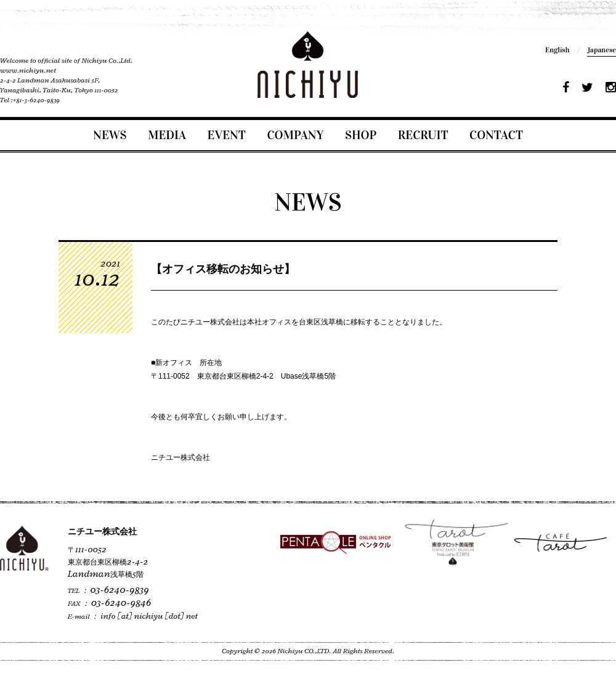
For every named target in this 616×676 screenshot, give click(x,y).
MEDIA (167, 135)
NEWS (110, 135)
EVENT (227, 135)
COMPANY (295, 135)
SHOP (361, 135)
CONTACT (496, 135)
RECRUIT (423, 135)
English (557, 50)
